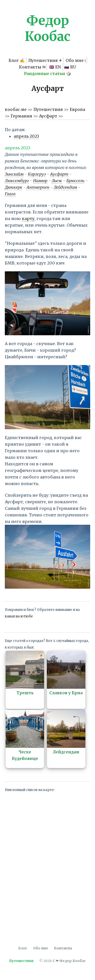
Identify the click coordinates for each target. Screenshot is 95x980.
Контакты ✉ (32, 67)
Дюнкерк (14, 187)
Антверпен (38, 187)
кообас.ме (16, 109)
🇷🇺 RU (70, 67)
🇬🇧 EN (55, 67)
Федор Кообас (48, 29)
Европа (77, 109)
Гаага (10, 194)
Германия (22, 116)
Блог (23, 948)
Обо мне (41, 948)
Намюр (40, 181)
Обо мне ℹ (76, 60)
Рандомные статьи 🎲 (48, 74)
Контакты (63, 948)
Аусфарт (49, 116)
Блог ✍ (17, 60)
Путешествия (49, 109)
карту (28, 219)
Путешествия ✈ (45, 60)
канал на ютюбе (19, 616)
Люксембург (17, 181)
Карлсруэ (37, 174)
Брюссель (75, 181)
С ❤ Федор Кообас (69, 961)
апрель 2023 (26, 136)
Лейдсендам (65, 187)
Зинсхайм (14, 174)
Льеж (57, 181)
